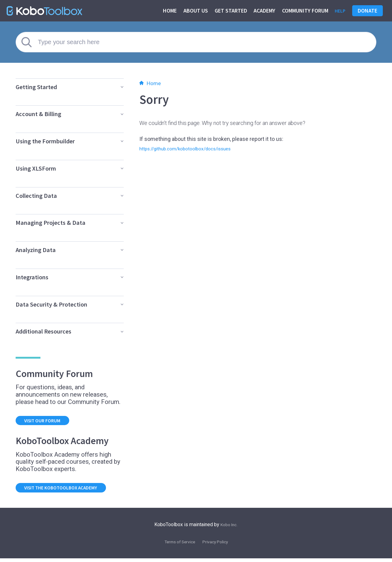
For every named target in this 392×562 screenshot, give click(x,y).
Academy (263, 11)
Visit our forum (47, 421)
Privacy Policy (218, 545)
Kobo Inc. (229, 528)
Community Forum (304, 11)
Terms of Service (177, 545)
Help (339, 11)
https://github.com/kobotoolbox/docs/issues (195, 148)
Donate (367, 11)
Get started (229, 11)
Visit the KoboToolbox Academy (68, 490)
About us (194, 11)
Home (168, 11)
